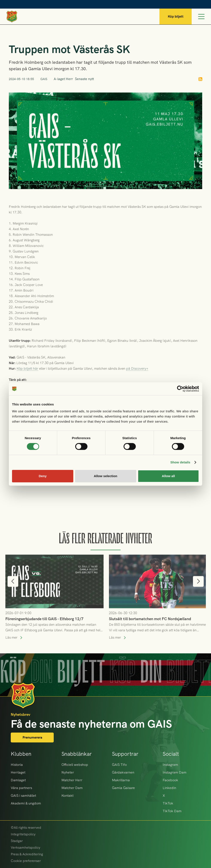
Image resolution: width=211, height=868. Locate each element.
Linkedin (169, 788)
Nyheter (68, 772)
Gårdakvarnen (123, 772)
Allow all (168, 476)
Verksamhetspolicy (25, 848)
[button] (13, 589)
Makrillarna (121, 780)
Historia (17, 765)
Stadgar (17, 841)
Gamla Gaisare (123, 788)
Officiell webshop (75, 765)
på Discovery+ (137, 376)
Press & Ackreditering (27, 854)
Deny (43, 476)
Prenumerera (32, 737)
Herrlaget (18, 772)
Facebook (170, 780)
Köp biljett (176, 16)
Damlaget (18, 780)
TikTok (168, 803)
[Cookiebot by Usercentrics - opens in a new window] (180, 389)
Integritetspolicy (23, 834)
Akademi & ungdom (26, 803)
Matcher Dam (72, 788)
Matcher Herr (72, 780)
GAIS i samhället (23, 796)
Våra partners (21, 788)
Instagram (170, 765)
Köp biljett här (27, 376)
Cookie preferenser (26, 861)
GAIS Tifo (119, 765)
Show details (180, 462)
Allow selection (105, 476)
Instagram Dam (175, 772)
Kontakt (67, 796)
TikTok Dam (172, 811)
